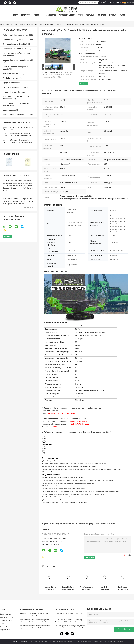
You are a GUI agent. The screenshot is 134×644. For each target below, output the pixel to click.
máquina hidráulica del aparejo (83, 524)
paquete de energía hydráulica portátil (18, 60)
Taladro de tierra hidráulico (13, 87)
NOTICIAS (113, 15)
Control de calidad (86, 15)
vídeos (36, 15)
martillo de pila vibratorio (13, 74)
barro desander (9, 110)
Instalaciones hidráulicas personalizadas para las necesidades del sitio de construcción (36, 627)
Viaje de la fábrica (67, 15)
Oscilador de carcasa (11, 78)
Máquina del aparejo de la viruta (15, 40)
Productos (26, 15)
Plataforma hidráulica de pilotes (26, 24)
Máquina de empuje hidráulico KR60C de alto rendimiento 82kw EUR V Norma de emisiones (21, 136)
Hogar (15, 15)
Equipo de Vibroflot (10, 83)
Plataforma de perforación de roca (16, 115)
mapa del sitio (5, 630)
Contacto (102, 15)
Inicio (2, 24)
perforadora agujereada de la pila (60, 524)
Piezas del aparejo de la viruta (15, 92)
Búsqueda (102, 3)
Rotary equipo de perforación (14, 44)
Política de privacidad (19, 642)
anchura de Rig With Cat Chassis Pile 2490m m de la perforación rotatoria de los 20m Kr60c (57, 75)
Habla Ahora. (115, 3)
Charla (82, 84)
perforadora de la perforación (105, 524)
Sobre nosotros (49, 15)
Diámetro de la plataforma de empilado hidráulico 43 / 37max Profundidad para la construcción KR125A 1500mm (36, 621)
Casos (122, 15)
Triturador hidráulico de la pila (15, 49)
